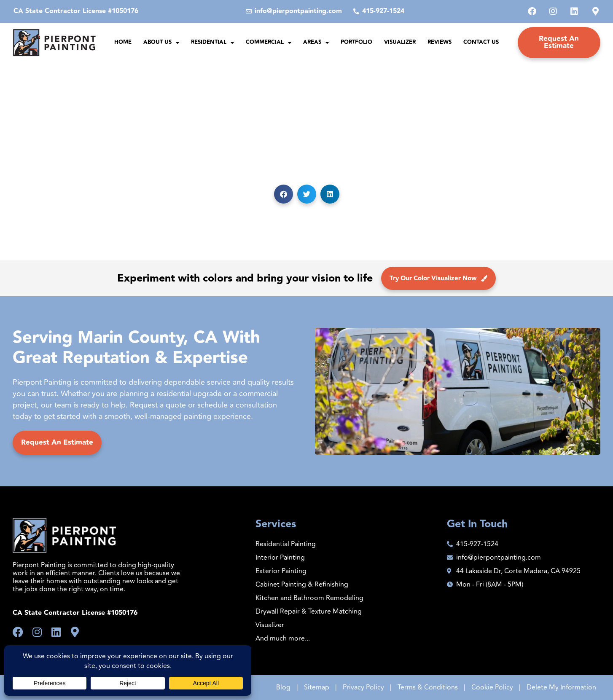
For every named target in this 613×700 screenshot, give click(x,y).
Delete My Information (561, 687)
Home (123, 42)
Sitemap (317, 687)
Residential (212, 43)
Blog (283, 687)
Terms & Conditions (428, 687)
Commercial (269, 43)
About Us (161, 43)
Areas (316, 43)
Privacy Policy (363, 687)
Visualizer (400, 42)
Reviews (440, 42)
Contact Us (481, 42)
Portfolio (356, 42)
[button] (284, 194)
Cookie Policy (492, 687)
